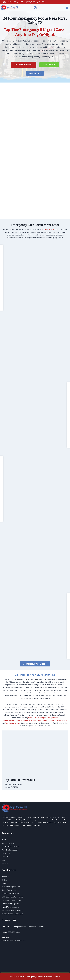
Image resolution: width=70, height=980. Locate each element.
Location (5, 864)
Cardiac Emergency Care (10, 904)
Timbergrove (43, 718)
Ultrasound (5, 877)
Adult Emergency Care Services (13, 897)
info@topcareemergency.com (14, 940)
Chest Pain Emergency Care (11, 900)
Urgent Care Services (9, 890)
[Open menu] (67, 8)
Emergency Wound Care (10, 894)
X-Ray (4, 883)
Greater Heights (23, 721)
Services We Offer (8, 843)
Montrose (13, 721)
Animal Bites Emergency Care (12, 911)
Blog (3, 860)
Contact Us (6, 853)
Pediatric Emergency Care (11, 887)
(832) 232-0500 (14, 932)
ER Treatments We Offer (11, 847)
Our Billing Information (10, 850)
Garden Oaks (33, 718)
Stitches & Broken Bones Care (12, 914)
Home (4, 840)
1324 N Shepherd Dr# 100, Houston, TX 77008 (26, 927)
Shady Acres (52, 721)
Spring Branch (62, 721)
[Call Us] (35, 8)
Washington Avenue (13, 723)
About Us (5, 857)
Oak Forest (33, 721)
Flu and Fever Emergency (10, 907)
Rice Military (42, 721)
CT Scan (4, 880)
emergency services (49, 230)
